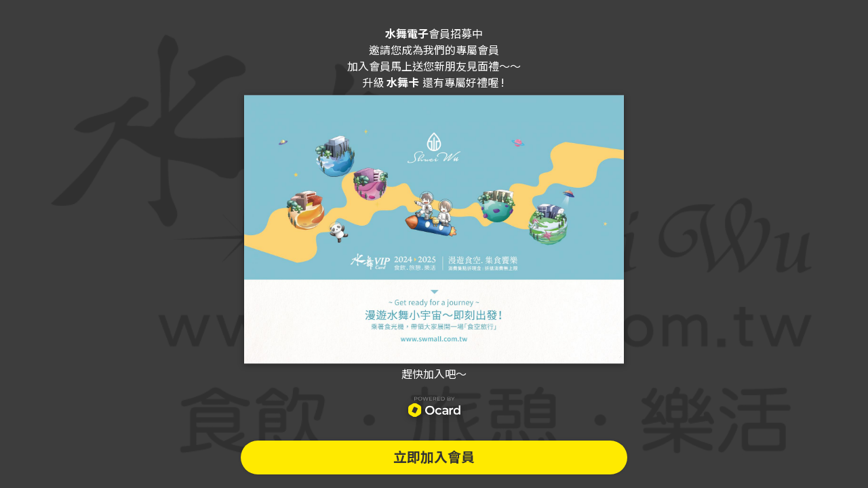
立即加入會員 (434, 457)
